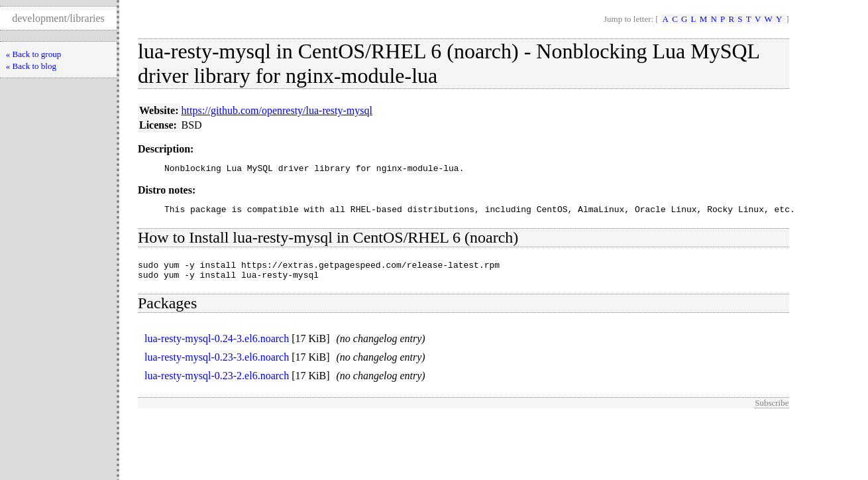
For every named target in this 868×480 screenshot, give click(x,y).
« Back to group (33, 54)
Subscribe (772, 411)
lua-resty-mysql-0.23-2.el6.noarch (217, 384)
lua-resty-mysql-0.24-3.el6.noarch (217, 346)
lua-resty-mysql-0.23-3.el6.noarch (217, 365)
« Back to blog (31, 66)
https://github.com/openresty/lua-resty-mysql (277, 110)
